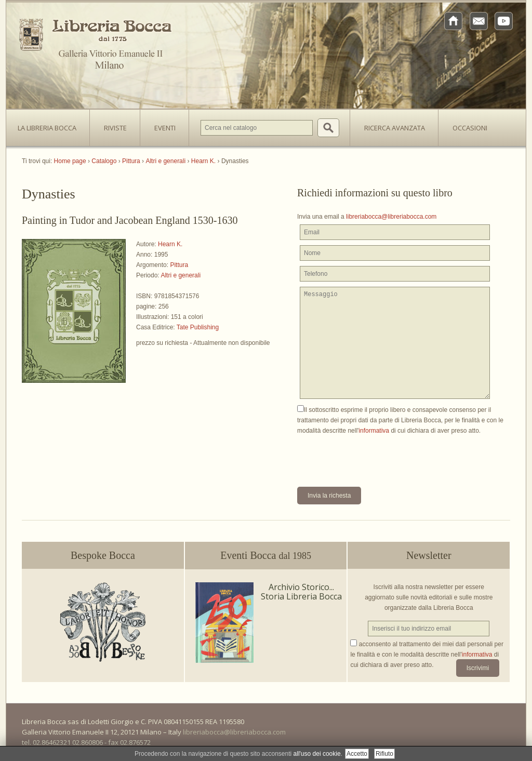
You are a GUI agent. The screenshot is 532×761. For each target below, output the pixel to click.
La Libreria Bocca (51, 125)
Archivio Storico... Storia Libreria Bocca (301, 592)
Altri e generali (181, 275)
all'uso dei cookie (317, 754)
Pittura (179, 265)
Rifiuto (384, 754)
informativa (374, 431)
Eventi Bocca (266, 555)
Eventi (165, 128)
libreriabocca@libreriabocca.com (391, 217)
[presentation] (376, 456)
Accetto (357, 754)
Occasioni (470, 128)
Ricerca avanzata (395, 128)
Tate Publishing (198, 327)
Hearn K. (170, 244)
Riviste (113, 125)
